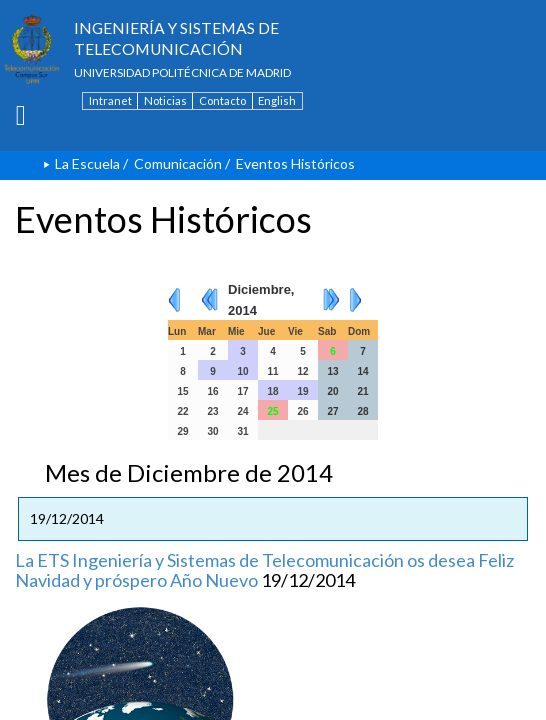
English (277, 100)
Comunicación (178, 163)
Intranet (110, 100)
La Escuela (87, 163)
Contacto (222, 100)
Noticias (165, 100)
